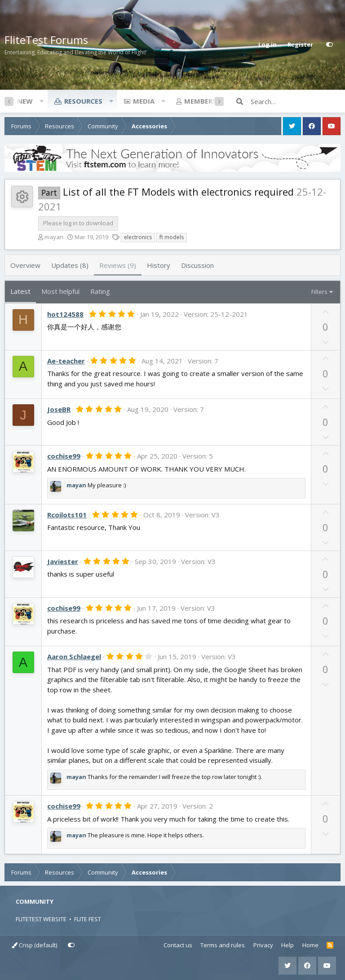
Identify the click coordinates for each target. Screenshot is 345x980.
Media (144, 101)
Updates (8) (70, 265)
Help (287, 945)
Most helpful (60, 291)
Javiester (63, 561)
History (159, 265)
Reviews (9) (118, 265)
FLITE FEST (88, 919)
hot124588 (65, 314)
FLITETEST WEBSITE (41, 919)
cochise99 (64, 456)
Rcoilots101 (67, 515)
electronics (138, 237)
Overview (25, 265)
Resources (83, 101)
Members (200, 101)
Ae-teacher (66, 361)
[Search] (296, 101)
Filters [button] (319, 292)
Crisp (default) (34, 945)
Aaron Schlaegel (74, 656)
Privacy (263, 945)
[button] (41, 101)
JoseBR (59, 409)
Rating (100, 291)
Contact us (178, 945)
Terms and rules (223, 945)
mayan (54, 237)
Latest (20, 291)
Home (310, 945)
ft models (172, 237)
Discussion (197, 265)
